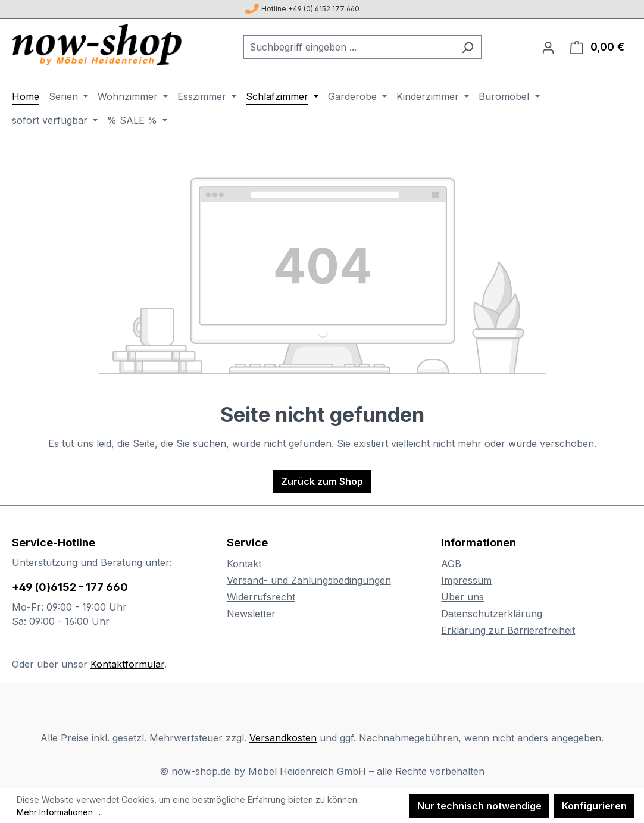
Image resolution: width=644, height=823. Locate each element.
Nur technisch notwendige (479, 806)
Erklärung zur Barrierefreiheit (508, 630)
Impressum (466, 580)
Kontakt (244, 564)
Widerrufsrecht (261, 597)
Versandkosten (283, 738)
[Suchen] (468, 47)
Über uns (462, 597)
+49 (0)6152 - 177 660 (70, 587)
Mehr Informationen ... (59, 812)
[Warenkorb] (597, 47)
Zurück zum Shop (322, 481)
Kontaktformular (127, 664)
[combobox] (349, 47)
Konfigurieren (594, 806)
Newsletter (251, 614)
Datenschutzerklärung (492, 614)
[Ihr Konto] (548, 47)
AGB (451, 564)
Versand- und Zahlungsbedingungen (309, 580)
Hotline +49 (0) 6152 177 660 (303, 9)
